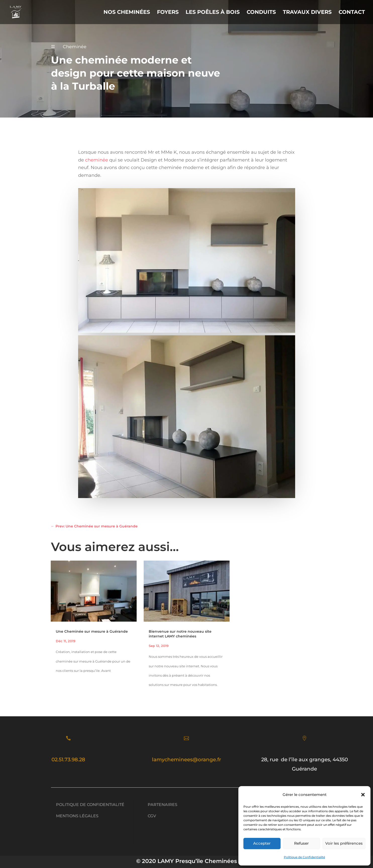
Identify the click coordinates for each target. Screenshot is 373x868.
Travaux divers (307, 13)
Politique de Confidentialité (304, 857)
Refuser (301, 843)
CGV (152, 816)
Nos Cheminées (127, 13)
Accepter (262, 843)
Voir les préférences (344, 843)
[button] (363, 795)
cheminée (97, 160)
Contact (352, 13)
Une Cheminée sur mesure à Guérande (92, 631)
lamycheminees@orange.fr (186, 759)
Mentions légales (77, 816)
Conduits (261, 13)
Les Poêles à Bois (213, 13)
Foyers (168, 13)
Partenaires (163, 805)
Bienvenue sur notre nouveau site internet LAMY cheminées (180, 634)
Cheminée (75, 47)
